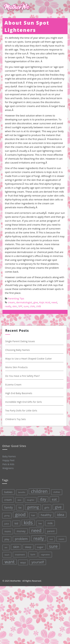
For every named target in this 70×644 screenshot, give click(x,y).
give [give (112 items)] (58, 506)
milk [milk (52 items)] (50, 523)
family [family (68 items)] (8, 507)
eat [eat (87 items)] (53, 499)
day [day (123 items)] (42, 499)
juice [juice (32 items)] (6, 523)
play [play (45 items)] (6, 539)
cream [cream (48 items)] (7, 500)
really (8, 306)
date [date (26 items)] (19, 500)
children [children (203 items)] (38, 491)
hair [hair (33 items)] (33, 515)
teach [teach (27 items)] (7, 555)
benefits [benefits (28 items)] (21, 492)
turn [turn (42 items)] (33, 554)
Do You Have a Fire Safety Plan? (23, 376)
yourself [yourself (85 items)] (38, 562)
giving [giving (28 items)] (6, 515)
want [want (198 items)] (9, 562)
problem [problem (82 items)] (21, 538)
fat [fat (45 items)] (19, 507)
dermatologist (24, 302)
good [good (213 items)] (20, 514)
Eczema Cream (14, 385)
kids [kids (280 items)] (28, 522)
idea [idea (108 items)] (60, 514)
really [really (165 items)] (38, 538)
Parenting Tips (16, 298)
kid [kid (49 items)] (16, 523)
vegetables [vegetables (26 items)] (45, 554)
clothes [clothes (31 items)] (56, 491)
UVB (38, 306)
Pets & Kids (8, 464)
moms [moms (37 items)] (7, 531)
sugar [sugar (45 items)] (40, 547)
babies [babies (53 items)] (8, 492)
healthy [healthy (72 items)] (45, 514)
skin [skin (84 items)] (16, 547)
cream (11, 302)
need (54, 302)
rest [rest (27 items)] (51, 539)
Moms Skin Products (17, 367)
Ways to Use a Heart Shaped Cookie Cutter (29, 359)
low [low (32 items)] (40, 523)
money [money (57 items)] (21, 531)
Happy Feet (8, 460)
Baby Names (9, 456)
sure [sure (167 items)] (53, 546)
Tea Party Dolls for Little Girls (22, 411)
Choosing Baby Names (18, 350)
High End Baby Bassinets (19, 393)
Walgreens (8, 468)
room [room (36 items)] (61, 538)
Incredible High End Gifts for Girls (24, 402)
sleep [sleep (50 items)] (28, 547)
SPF (20, 306)
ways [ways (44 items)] (23, 562)
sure (26, 306)
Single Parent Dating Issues (21, 341)
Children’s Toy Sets (16, 419)
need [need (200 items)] (36, 530)
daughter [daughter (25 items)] (30, 500)
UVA (32, 306)
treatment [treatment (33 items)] (20, 554)
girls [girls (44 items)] (46, 507)
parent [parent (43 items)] (50, 531)
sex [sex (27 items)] (6, 547)
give (36, 302)
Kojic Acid (45, 302)
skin (15, 306)
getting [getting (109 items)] (32, 507)
